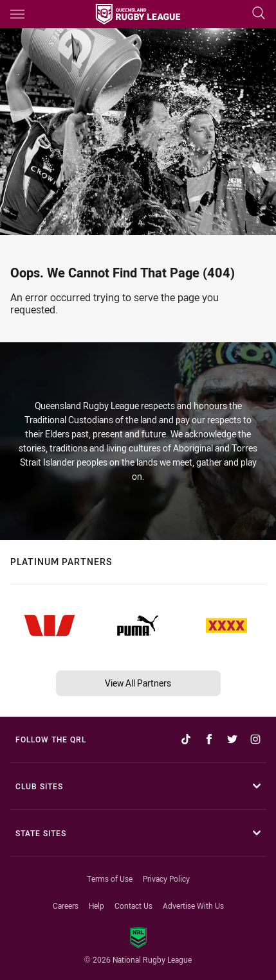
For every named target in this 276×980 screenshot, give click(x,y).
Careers (66, 906)
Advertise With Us (193, 906)
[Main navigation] (17, 14)
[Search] (259, 14)
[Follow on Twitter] (232, 739)
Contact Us (133, 906)
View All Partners (138, 683)
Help (97, 906)
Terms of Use (110, 879)
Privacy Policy (166, 879)
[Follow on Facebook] (209, 739)
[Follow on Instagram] (255, 739)
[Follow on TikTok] (186, 739)
